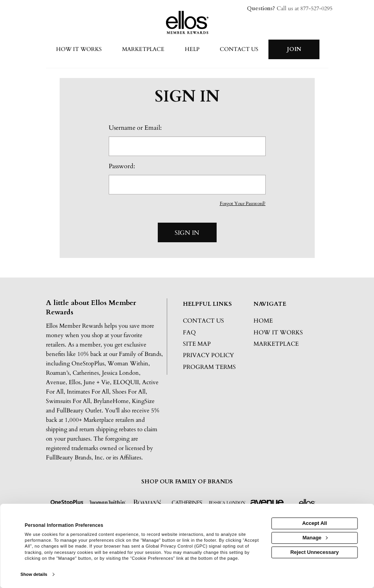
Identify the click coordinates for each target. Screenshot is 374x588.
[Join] (294, 49)
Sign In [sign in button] (187, 233)
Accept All (315, 523)
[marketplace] (143, 50)
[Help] (192, 50)
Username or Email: (135, 128)
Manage (315, 538)
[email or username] (187, 146)
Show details (34, 574)
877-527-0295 (316, 8)
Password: (122, 166)
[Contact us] (239, 50)
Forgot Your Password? (243, 203)
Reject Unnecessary (315, 552)
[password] (187, 185)
